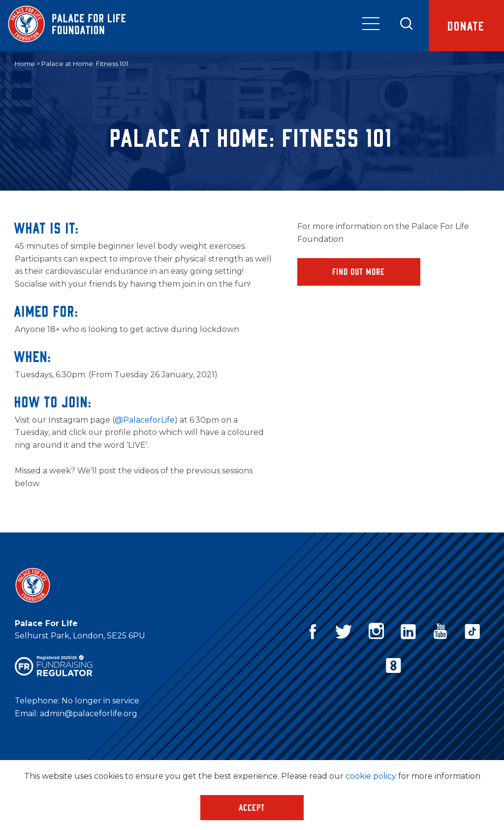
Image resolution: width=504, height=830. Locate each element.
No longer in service (100, 701)
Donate (466, 25)
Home (25, 64)
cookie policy (371, 776)
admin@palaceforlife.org (89, 714)
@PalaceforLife (145, 420)
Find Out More (359, 271)
